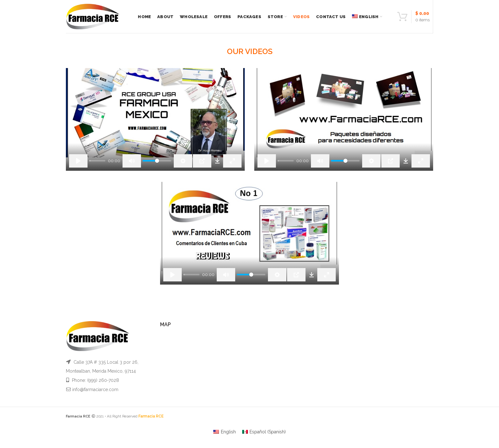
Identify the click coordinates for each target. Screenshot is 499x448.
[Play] (78, 161)
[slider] (97, 161)
